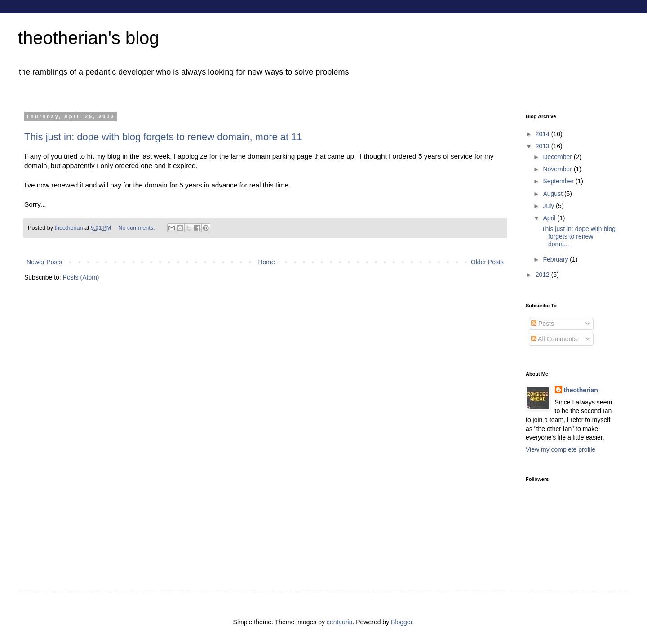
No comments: (137, 228)
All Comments (554, 339)
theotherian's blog (89, 38)
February (556, 259)
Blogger (401, 622)
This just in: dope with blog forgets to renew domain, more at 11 (163, 137)
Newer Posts (44, 262)
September (559, 181)
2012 (543, 275)
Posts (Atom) (81, 277)
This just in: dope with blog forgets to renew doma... (578, 236)
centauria (340, 622)
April (550, 218)
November (558, 169)
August (553, 194)
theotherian (581, 390)
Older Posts (487, 262)
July (549, 206)
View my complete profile (561, 449)
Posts (543, 324)
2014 (543, 134)
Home (266, 262)
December (558, 157)
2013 (543, 146)
